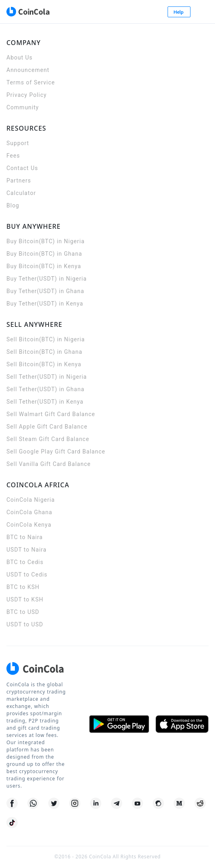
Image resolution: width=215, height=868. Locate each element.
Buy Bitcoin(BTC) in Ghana (44, 254)
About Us (19, 57)
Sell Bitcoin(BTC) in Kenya (44, 364)
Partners (19, 181)
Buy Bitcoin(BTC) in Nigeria (46, 241)
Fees (13, 156)
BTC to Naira (25, 537)
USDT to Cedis (27, 575)
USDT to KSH (25, 599)
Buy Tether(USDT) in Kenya (45, 304)
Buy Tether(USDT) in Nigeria (47, 279)
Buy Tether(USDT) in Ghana (45, 291)
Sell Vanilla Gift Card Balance (49, 464)
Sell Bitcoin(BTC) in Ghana (44, 352)
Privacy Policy (27, 95)
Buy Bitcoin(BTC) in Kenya (44, 266)
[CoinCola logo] (28, 12)
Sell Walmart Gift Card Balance (51, 414)
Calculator (21, 193)
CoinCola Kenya (29, 525)
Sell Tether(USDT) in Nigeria (47, 377)
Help (179, 12)
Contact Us (22, 168)
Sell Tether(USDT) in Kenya (45, 402)
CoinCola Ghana (29, 512)
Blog (13, 205)
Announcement (28, 70)
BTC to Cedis (25, 562)
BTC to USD (23, 612)
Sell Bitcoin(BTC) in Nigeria (46, 339)
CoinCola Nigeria (31, 500)
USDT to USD (25, 624)
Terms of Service (31, 82)
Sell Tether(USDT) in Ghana (45, 389)
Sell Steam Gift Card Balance (48, 439)
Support (18, 143)
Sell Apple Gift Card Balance (47, 427)
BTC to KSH (23, 587)
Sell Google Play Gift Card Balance (56, 451)
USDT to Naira (27, 550)
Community (23, 107)
